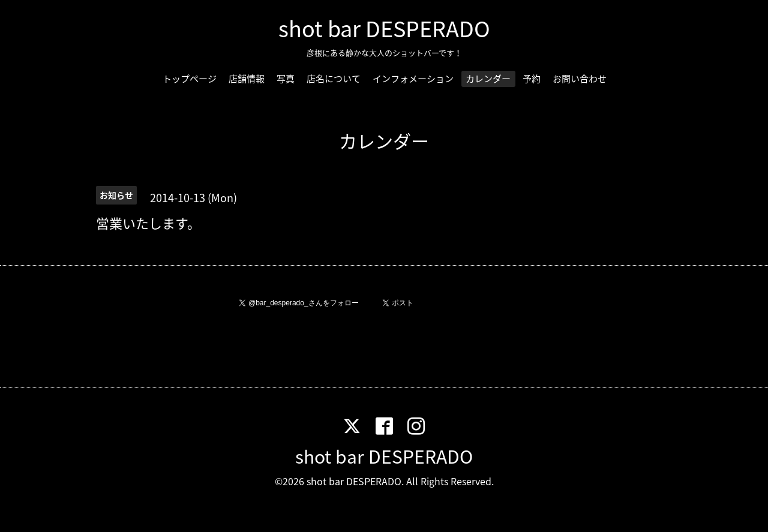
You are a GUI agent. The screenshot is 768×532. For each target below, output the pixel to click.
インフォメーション (413, 79)
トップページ (190, 79)
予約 (532, 79)
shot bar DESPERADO (384, 28)
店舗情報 (247, 79)
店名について (334, 79)
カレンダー (488, 79)
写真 (286, 79)
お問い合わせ (580, 79)
